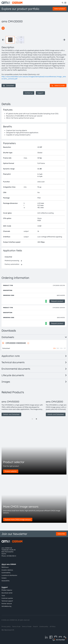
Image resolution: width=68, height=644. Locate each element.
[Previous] (32, 419)
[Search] (63, 3)
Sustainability (6, 573)
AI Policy (53, 626)
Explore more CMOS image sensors (18, 519)
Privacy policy (6, 626)
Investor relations (7, 570)
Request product (57, 301)
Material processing (12, 260)
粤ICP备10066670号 (8, 630)
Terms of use (16, 626)
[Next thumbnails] (64, 40)
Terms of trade (27, 626)
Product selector (11, 471)
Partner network (7, 604)
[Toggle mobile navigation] (65, 3)
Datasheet (9, 85)
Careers (4, 578)
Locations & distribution (9, 575)
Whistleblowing (6, 606)
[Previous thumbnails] (3, 40)
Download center (7, 593)
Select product (60, 9)
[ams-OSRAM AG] (12, 3)
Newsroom (5, 567)
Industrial (8, 257)
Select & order (58, 85)
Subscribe (61, 534)
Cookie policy (44, 626)
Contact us (29, 93)
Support (40, 93)
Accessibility (6, 581)
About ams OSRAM (9, 564)
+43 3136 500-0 (11, 556)
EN (55, 348)
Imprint (35, 626)
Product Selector (7, 590)
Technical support (7, 601)
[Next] (36, 419)
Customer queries (7, 598)
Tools (3, 596)
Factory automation (12, 264)
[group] (23, 406)
